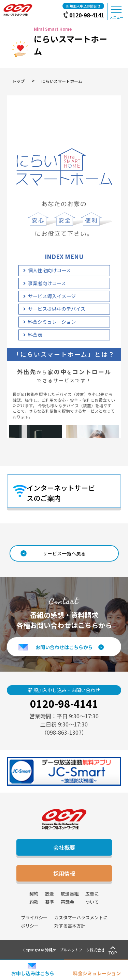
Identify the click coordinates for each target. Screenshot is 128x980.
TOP (113, 953)
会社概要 (64, 847)
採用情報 (64, 873)
